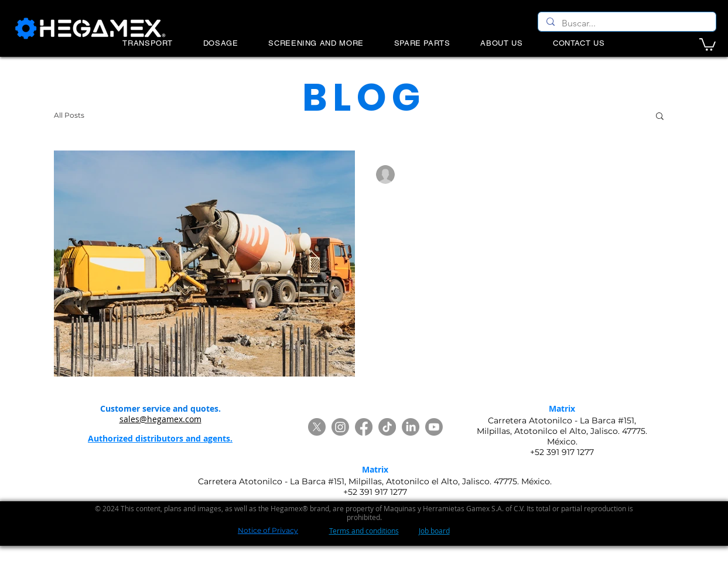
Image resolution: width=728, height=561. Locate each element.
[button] (708, 44)
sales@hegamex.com (160, 419)
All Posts (69, 115)
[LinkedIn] (411, 427)
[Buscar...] (626, 23)
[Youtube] (434, 427)
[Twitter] (317, 427)
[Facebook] (364, 427)
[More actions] (652, 175)
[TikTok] (387, 427)
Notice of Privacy (268, 530)
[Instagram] (340, 427)
